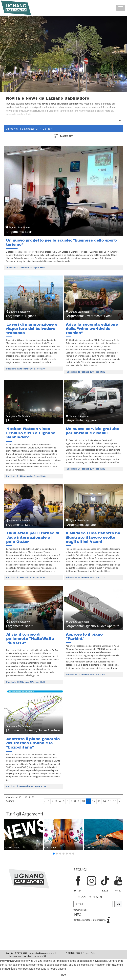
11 (89, 801)
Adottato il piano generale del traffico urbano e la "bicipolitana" (33, 743)
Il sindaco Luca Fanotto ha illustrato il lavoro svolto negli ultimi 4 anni (93, 537)
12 (94, 801)
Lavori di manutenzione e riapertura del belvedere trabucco (32, 329)
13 (99, 801)
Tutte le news (12, 847)
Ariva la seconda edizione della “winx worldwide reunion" (92, 329)
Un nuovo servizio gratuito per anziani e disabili (93, 431)
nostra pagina (58, 969)
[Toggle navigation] (121, 8)
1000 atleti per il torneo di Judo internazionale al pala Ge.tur (33, 537)
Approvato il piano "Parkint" (84, 636)
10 (83, 801)
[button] (54, 854)
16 (115, 801)
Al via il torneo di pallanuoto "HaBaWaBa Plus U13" (30, 639)
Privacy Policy (89, 953)
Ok (118, 904)
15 (110, 801)
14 (104, 801)
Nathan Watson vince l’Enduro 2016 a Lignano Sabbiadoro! (31, 433)
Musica (50, 847)
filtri (63, 136)
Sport (89, 847)
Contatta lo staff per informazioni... (90, 920)
